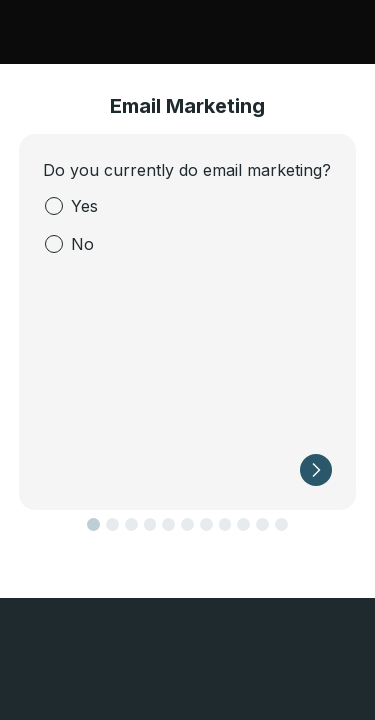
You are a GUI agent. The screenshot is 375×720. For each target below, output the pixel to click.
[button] (316, 470)
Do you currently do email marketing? (187, 170)
